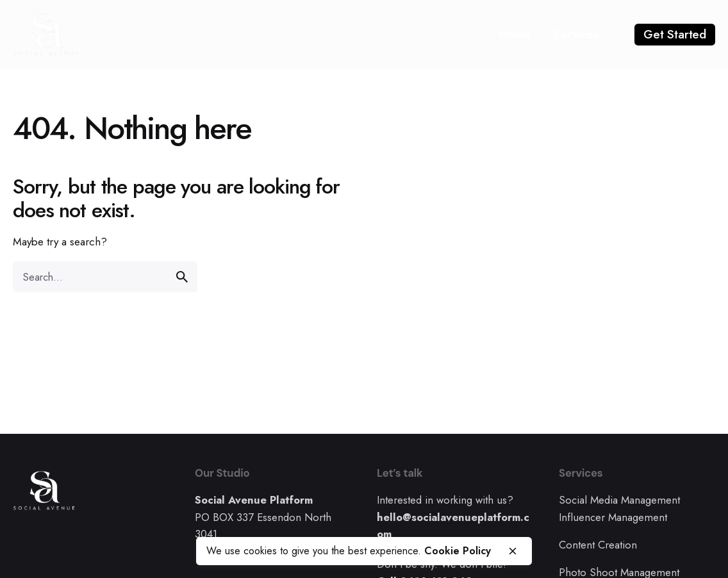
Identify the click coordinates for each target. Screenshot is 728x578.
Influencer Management (613, 517)
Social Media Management (619, 500)
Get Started (675, 34)
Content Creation (598, 545)
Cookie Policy (458, 551)
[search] (182, 277)
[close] (513, 551)
